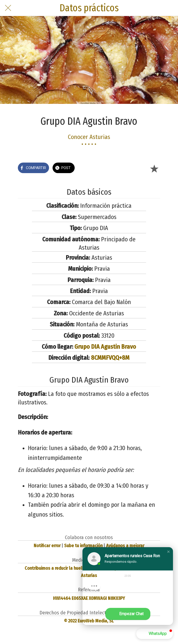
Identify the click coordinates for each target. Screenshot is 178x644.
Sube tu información (83, 546)
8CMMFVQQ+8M (110, 358)
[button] (168, 552)
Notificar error (47, 546)
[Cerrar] (8, 8)
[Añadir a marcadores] (154, 168)
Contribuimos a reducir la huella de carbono (67, 568)
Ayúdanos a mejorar (125, 546)
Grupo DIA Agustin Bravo (105, 347)
